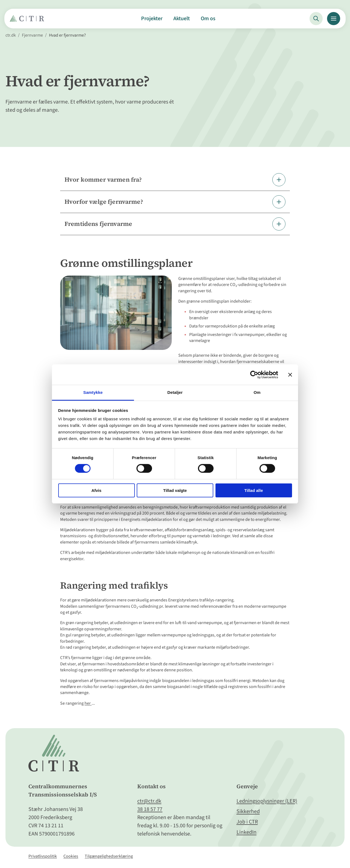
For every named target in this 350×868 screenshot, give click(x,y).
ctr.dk (11, 35)
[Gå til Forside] (28, 20)
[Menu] (334, 19)
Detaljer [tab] (175, 392)
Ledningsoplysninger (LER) (267, 801)
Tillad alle (253, 490)
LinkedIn (247, 832)
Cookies (71, 856)
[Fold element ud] (175, 180)
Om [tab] (257, 392)
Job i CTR (247, 822)
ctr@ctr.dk (149, 801)
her (88, 703)
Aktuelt (182, 19)
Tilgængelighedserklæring (109, 856)
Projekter (152, 19)
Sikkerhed (248, 811)
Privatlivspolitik (43, 856)
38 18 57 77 (150, 809)
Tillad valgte (175, 490)
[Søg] (316, 19)
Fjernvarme (32, 35)
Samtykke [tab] (93, 392)
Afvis (96, 490)
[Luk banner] (290, 374)
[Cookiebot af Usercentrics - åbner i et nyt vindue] (254, 374)
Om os (208, 19)
